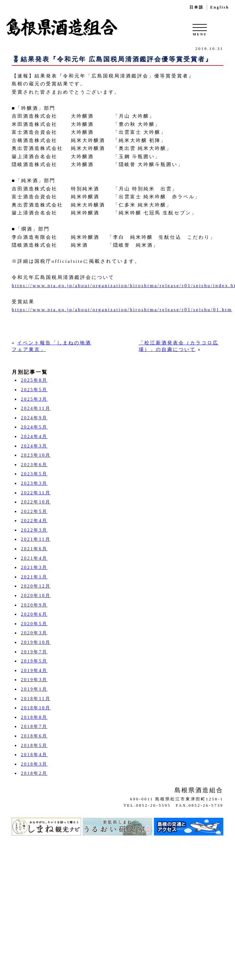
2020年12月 (36, 586)
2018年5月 (34, 746)
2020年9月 (34, 605)
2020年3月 (34, 633)
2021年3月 (34, 567)
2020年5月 (34, 624)
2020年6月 (34, 614)
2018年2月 (34, 773)
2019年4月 (34, 671)
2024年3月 (34, 446)
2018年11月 (36, 699)
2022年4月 (34, 521)
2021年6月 (34, 549)
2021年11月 (36, 539)
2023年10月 (36, 455)
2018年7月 (34, 727)
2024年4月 (34, 437)
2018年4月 (34, 755)
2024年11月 (36, 408)
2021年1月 (34, 577)
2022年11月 (36, 493)
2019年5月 (34, 661)
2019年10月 (36, 642)
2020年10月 (36, 596)
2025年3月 (34, 399)
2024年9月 (34, 418)
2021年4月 (34, 558)
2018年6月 (34, 736)
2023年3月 (34, 483)
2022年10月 (36, 502)
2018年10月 (36, 708)
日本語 (197, 7)
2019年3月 (34, 680)
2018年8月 (34, 717)
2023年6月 (34, 465)
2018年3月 (34, 764)
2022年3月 (34, 530)
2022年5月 (34, 512)
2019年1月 (34, 689)
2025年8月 (34, 380)
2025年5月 (34, 390)
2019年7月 (34, 652)
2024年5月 (34, 427)
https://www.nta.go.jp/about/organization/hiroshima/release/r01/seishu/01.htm (122, 310)
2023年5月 (34, 474)
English (220, 7)
